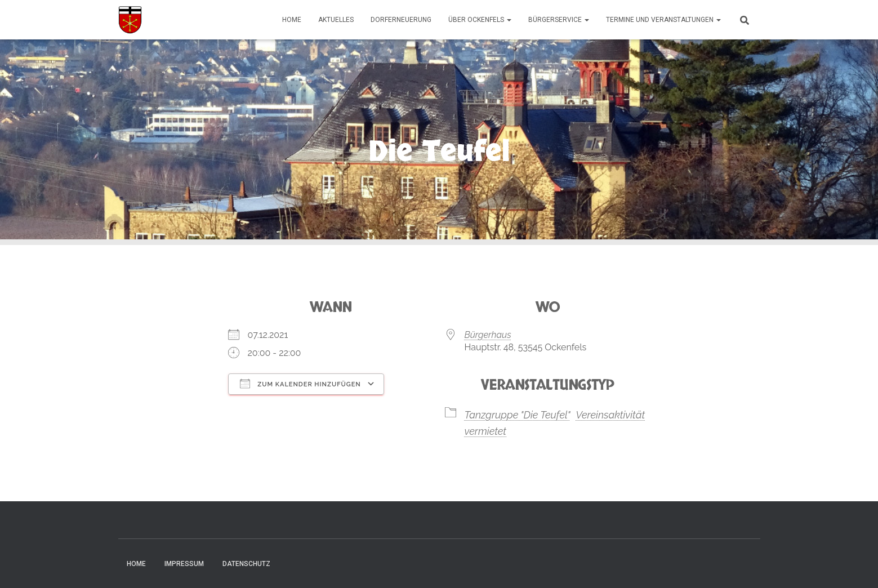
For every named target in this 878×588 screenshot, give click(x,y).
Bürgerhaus (488, 335)
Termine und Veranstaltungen (663, 20)
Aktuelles (336, 20)
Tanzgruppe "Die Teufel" (518, 415)
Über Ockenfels (480, 20)
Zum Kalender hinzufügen (300, 384)
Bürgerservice (559, 20)
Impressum (184, 564)
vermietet (486, 431)
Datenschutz (246, 564)
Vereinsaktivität (610, 415)
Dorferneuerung (401, 20)
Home (292, 20)
